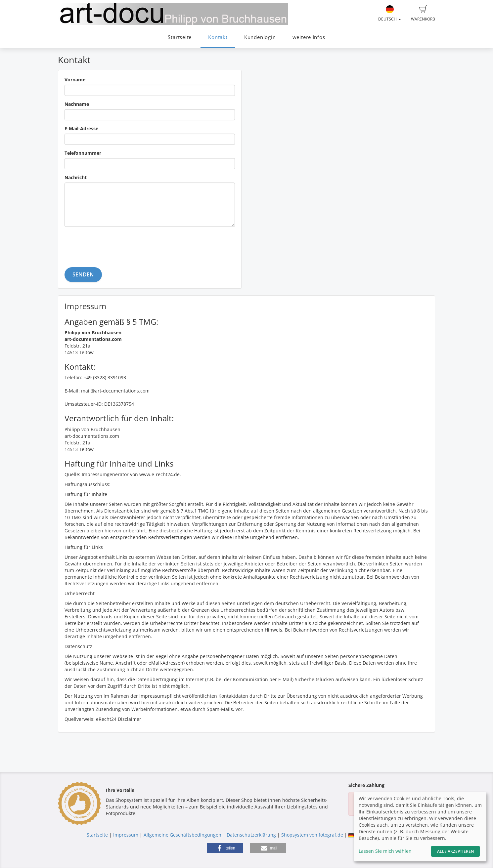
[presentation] (115, 245)
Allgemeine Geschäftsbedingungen (182, 835)
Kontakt (218, 37)
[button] (225, 848)
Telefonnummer (83, 153)
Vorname (75, 80)
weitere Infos (309, 37)
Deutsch (390, 14)
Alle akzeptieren (455, 851)
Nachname (77, 104)
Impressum (126, 835)
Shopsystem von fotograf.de (312, 835)
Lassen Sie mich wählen (385, 851)
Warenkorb (423, 14)
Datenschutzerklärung (251, 835)
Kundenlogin (260, 37)
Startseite (180, 37)
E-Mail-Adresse (81, 128)
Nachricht (76, 177)
